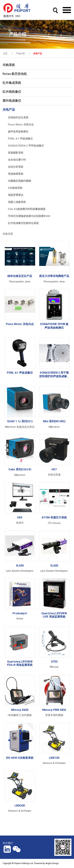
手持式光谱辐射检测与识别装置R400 (29, 216)
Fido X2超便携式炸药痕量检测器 (27, 209)
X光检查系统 (15, 188)
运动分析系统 (16, 167)
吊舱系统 (9, 65)
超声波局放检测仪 (18, 132)
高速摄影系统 (16, 153)
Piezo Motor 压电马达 (21, 125)
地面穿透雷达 (16, 195)
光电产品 (38, 54)
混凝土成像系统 (17, 202)
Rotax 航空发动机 (15, 74)
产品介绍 (20, 54)
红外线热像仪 (12, 92)
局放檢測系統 (16, 174)
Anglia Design (52, 863)
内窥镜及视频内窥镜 (19, 181)
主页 (5, 54)
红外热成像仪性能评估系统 (23, 223)
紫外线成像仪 (12, 101)
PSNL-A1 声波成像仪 (20, 139)
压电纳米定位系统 (18, 117)
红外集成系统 (12, 83)
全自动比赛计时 (17, 160)
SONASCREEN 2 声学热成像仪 (26, 146)
